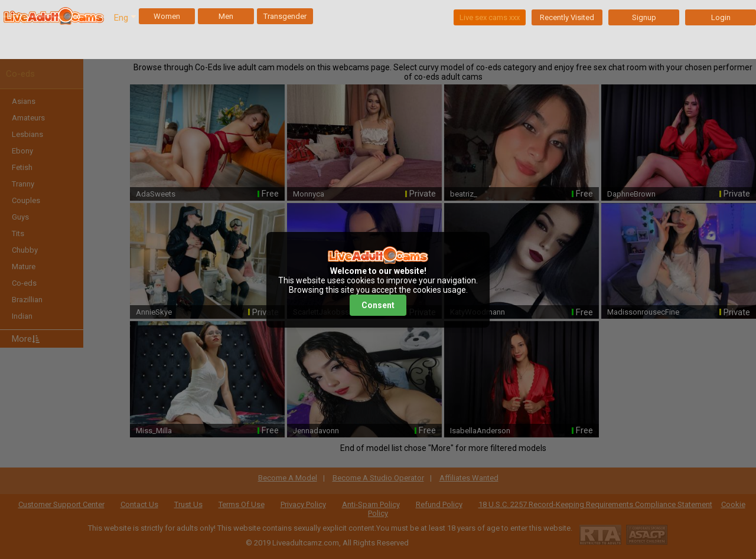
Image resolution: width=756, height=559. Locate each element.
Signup (644, 17)
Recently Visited (567, 17)
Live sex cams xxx (490, 17)
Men (226, 16)
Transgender (285, 16)
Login (721, 17)
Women (167, 16)
